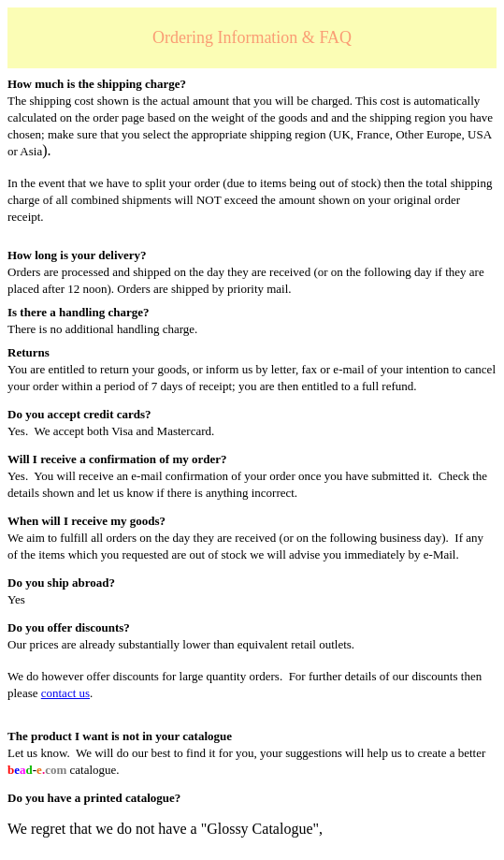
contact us (65, 693)
